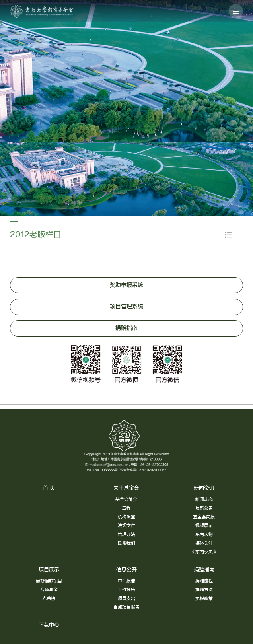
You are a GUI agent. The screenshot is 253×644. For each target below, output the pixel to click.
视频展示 (204, 526)
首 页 (49, 488)
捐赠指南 (204, 570)
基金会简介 (126, 499)
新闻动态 (204, 499)
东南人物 (204, 534)
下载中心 (49, 625)
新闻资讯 (204, 488)
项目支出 (127, 598)
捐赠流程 (204, 581)
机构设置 (127, 517)
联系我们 (127, 543)
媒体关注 (204, 543)
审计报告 (127, 581)
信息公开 (127, 570)
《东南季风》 (204, 552)
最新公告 (204, 508)
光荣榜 (49, 598)
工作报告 (127, 590)
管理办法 (127, 534)
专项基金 (49, 590)
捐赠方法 (204, 590)
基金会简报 (204, 517)
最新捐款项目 (49, 581)
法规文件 (127, 526)
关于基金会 (126, 488)
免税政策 (204, 598)
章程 (127, 508)
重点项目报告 (127, 607)
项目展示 (49, 570)
